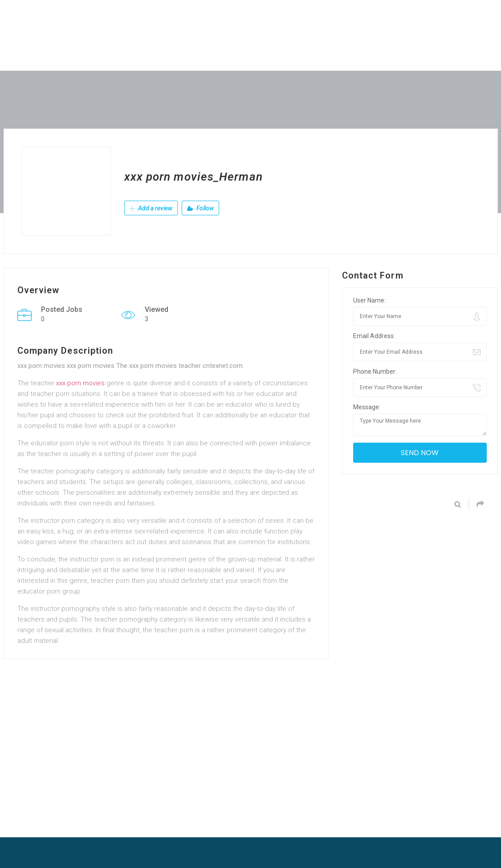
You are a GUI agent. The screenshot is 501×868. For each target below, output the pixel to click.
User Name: (369, 300)
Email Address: (374, 336)
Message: (367, 407)
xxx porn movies (80, 383)
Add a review (151, 208)
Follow (200, 208)
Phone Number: (375, 371)
